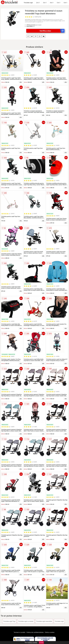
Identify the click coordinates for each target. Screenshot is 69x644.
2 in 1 (38, 3)
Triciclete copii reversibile (44, 621)
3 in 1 (45, 3)
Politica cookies (50, 632)
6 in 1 (66, 3)
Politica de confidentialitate (35, 632)
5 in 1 (59, 3)
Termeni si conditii (20, 632)
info (21, 82)
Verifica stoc (52, 31)
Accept (41, 642)
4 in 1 (52, 3)
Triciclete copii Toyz (9, 621)
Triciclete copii (28, 3)
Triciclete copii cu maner (26, 621)
